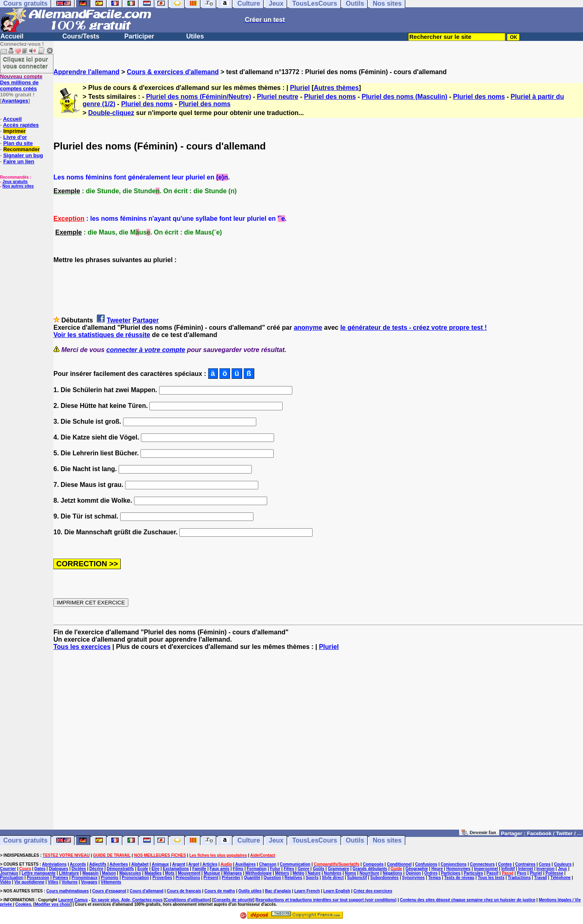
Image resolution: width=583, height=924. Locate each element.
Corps (545, 864)
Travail (540, 878)
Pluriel (300, 88)
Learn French (307, 891)
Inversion (545, 869)
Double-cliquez (111, 113)
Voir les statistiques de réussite (102, 335)
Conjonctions (454, 864)
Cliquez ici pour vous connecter (26, 62)
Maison (109, 873)
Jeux (276, 840)
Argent (179, 864)
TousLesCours (315, 840)
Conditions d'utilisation (188, 900)
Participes (451, 873)
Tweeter (119, 320)
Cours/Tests (81, 36)
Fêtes (289, 869)
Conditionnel (399, 864)
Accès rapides (21, 125)
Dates (40, 869)
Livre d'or (15, 137)
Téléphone (560, 878)
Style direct (333, 878)
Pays (522, 873)
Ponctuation (12, 878)
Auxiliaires (246, 864)
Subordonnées (385, 878)
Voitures (69, 882)
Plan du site (18, 143)
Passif (493, 873)
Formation (257, 869)
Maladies (153, 873)
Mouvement (189, 873)
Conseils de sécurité (233, 900)
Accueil (12, 36)
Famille (199, 869)
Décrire (96, 869)
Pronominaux (85, 878)
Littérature (69, 873)
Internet (526, 869)
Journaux (9, 873)
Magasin (90, 873)
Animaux (160, 864)
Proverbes (162, 878)
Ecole (143, 869)
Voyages (89, 882)
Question (272, 878)
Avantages (15, 101)
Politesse (554, 873)
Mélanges (233, 873)
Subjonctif (357, 878)
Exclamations (176, 869)
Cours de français (184, 891)
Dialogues (59, 869)
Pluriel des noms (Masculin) (404, 97)
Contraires (526, 864)
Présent (211, 878)
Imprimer (15, 131)
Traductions (519, 878)
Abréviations (54, 864)
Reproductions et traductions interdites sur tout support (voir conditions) (326, 900)
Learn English (337, 891)
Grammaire (339, 869)
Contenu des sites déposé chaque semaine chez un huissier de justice (468, 900)
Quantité (252, 878)
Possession (38, 878)
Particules (473, 873)
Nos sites (387, 840)
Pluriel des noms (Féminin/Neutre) (199, 97)
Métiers (282, 873)
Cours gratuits (25, 840)
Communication (295, 864)
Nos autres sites (18, 186)
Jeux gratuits (15, 182)
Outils (355, 840)
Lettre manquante (38, 873)
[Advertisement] (318, 744)
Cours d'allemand (147, 891)
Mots (170, 873)
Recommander (21, 149)
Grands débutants (370, 869)
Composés (373, 864)
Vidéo (5, 882)
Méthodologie (259, 873)
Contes (505, 864)
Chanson (268, 864)
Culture (249, 840)
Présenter (231, 878)
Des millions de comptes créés (21, 82)
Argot (194, 864)
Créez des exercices (373, 891)
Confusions (426, 864)
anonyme (308, 328)
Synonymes (413, 878)
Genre (303, 869)
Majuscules (130, 873)
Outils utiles (250, 891)
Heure (437, 869)
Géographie (417, 869)
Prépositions (188, 878)
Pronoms (110, 878)
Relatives (294, 878)
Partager (146, 320)
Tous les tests (491, 878)
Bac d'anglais (278, 891)
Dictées (79, 869)
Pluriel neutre (278, 97)
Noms (351, 873)
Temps (434, 878)
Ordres (431, 873)
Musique (212, 873)
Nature (314, 873)
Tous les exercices (82, 647)
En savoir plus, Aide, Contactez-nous (127, 900)
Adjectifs (98, 864)
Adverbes (119, 864)
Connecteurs (482, 864)
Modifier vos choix (53, 904)
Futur (275, 869)
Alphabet (140, 864)
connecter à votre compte (146, 350)
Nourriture (369, 873)
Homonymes (458, 869)
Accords (78, 864)
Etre (155, 869)
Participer (139, 36)
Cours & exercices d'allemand (173, 72)
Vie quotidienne (29, 882)
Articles (210, 864)
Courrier (8, 869)
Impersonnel (486, 869)
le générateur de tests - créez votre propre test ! (413, 328)
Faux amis (220, 869)
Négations (392, 873)
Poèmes (60, 878)
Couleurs (563, 864)
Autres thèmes (336, 88)
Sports (312, 878)
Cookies (23, 904)
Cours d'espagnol (109, 891)
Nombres (333, 873)
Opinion (413, 873)
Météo (299, 873)
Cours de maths (220, 891)
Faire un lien (19, 161)
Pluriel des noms (330, 97)
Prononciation (135, 878)
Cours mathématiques (67, 891)
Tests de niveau (459, 878)
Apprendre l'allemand (86, 72)
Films (238, 869)
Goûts (318, 869)
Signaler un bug (23, 155)
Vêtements (111, 882)
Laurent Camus (73, 900)
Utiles (195, 36)
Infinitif (508, 869)
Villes (53, 882)
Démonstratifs (120, 869)
